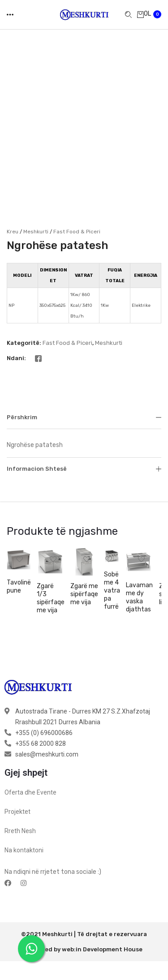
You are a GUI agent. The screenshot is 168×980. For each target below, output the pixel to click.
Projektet (17, 787)
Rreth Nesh (20, 807)
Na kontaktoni (24, 826)
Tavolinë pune (19, 562)
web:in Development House (102, 925)
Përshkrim (84, 393)
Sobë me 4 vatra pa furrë (112, 566)
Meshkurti (36, 207)
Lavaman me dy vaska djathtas (139, 573)
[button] (19, 535)
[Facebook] (38, 333)
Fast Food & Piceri (77, 207)
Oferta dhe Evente (30, 768)
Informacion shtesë (84, 444)
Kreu (13, 207)
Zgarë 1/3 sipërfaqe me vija (51, 574)
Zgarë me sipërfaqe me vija (84, 570)
